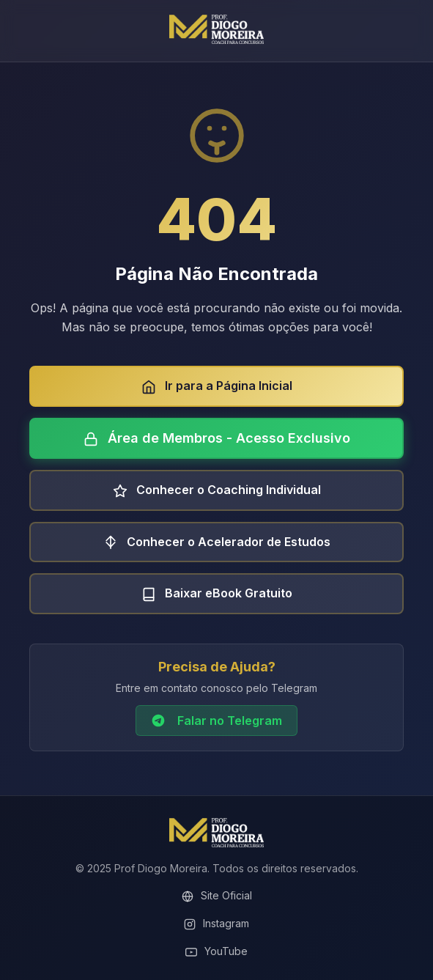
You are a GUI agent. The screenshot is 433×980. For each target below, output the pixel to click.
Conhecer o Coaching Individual (217, 490)
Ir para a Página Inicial (217, 386)
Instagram (217, 924)
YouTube (217, 951)
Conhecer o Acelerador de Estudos (217, 542)
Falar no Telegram (217, 721)
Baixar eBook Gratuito (217, 594)
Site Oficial (217, 896)
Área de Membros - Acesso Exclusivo (217, 438)
